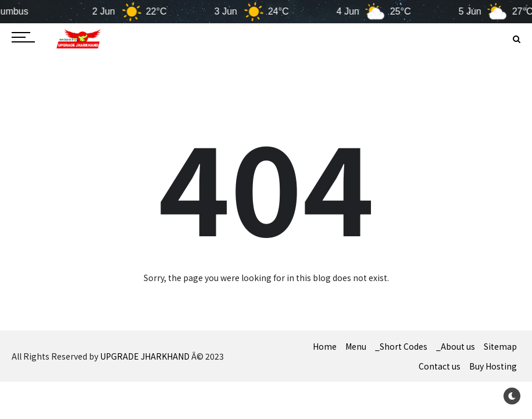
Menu (356, 346)
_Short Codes (401, 346)
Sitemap (500, 346)
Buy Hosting (493, 366)
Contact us (440, 366)
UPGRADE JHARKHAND (145, 356)
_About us (456, 346)
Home (325, 346)
